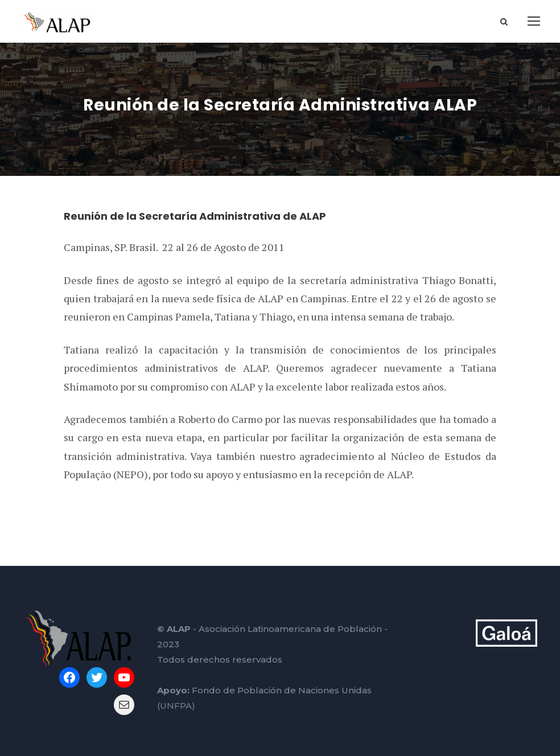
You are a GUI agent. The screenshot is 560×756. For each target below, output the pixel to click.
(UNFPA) (176, 706)
